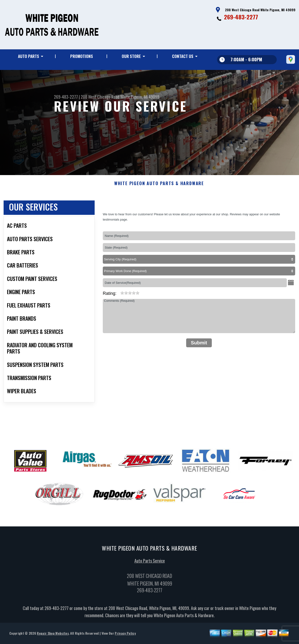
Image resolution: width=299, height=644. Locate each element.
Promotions (82, 56)
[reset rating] (118, 295)
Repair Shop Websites (53, 636)
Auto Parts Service (150, 564)
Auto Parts (29, 56)
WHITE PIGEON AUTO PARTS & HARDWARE (159, 187)
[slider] (130, 296)
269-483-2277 (241, 17)
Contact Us (183, 56)
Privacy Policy (125, 636)
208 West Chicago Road (100, 97)
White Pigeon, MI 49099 (140, 97)
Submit (199, 346)
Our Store (131, 56)
